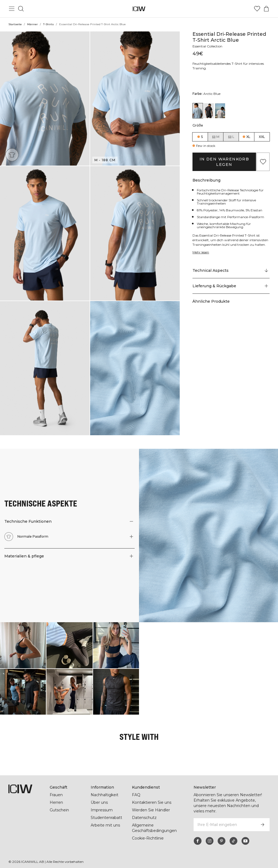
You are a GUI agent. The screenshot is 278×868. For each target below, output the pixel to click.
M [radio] (216, 137)
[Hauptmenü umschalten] (12, 9)
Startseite (15, 24)
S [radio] (202, 137)
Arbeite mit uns (105, 825)
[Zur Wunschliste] (257, 9)
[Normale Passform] (12, 155)
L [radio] (231, 137)
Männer (32, 24)
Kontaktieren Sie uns (152, 803)
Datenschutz (144, 818)
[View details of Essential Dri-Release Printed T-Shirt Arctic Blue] (198, 111)
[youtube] (245, 836)
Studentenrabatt (106, 818)
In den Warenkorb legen (224, 162)
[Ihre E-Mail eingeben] (224, 819)
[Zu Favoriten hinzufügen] (263, 162)
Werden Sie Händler (151, 810)
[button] (45, 99)
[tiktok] (233, 836)
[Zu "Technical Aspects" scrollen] (231, 271)
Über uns (99, 803)
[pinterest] (222, 836)
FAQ (136, 795)
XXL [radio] (262, 137)
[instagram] (210, 836)
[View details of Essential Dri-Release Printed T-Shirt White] (220, 111)
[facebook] (198, 836)
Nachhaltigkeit (105, 795)
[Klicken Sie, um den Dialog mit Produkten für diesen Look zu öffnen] (23, 645)
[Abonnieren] (263, 819)
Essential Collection (208, 46)
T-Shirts (48, 24)
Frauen (56, 795)
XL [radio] (248, 137)
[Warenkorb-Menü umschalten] (266, 9)
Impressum (102, 810)
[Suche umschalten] (21, 9)
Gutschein (59, 810)
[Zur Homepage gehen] (139, 9)
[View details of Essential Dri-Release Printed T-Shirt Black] (209, 111)
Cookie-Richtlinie (148, 838)
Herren (56, 803)
